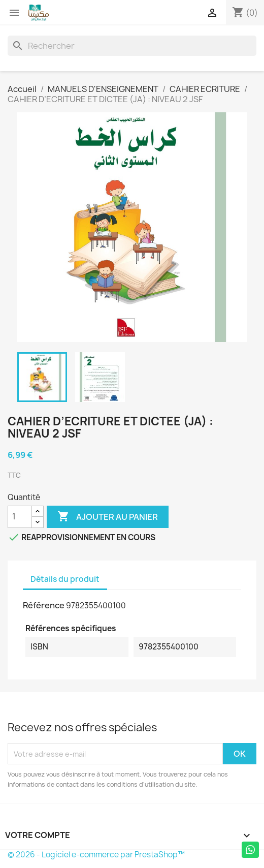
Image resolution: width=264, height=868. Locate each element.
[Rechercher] (132, 46)
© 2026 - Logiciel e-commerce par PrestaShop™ (96, 855)
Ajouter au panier (108, 517)
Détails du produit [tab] (65, 579)
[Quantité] (20, 517)
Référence (44, 605)
